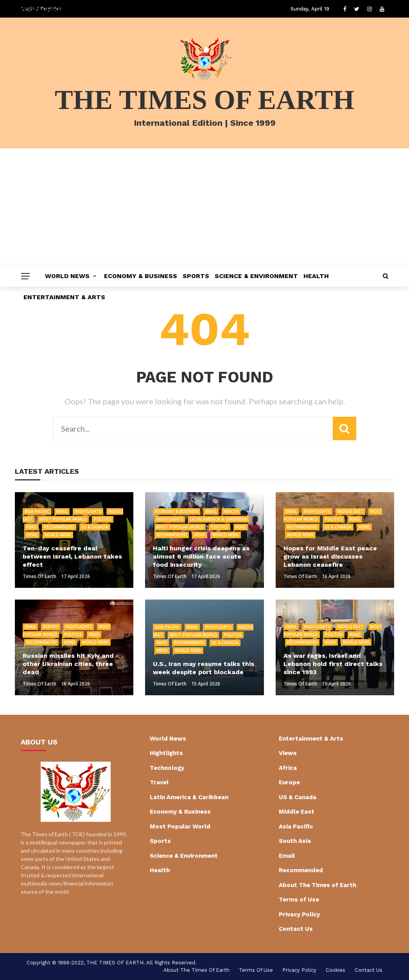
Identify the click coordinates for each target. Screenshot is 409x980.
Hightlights (88, 511)
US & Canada (95, 527)
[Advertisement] (204, 207)
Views (32, 535)
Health (316, 276)
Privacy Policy (299, 914)
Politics (103, 519)
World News (67, 276)
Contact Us (296, 929)
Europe (51, 627)
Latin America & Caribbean (219, 519)
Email (62, 511)
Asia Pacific (37, 511)
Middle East (350, 511)
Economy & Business (141, 276)
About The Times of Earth (318, 885)
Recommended (59, 527)
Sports (196, 276)
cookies (335, 970)
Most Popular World (63, 519)
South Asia (295, 841)
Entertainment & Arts (64, 297)
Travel (159, 782)
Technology (167, 768)
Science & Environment (256, 276)
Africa (288, 768)
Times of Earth (39, 576)
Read (31, 527)
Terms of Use (299, 900)
